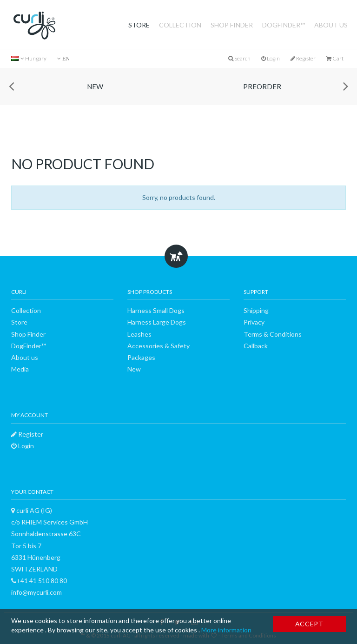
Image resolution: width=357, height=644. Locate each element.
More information (226, 630)
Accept (309, 624)
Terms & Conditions (273, 334)
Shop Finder (232, 25)
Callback (256, 346)
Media (20, 369)
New (95, 86)
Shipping (256, 310)
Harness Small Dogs (156, 310)
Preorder (262, 86)
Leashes (139, 334)
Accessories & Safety (159, 346)
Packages (141, 357)
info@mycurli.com (36, 592)
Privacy (254, 322)
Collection (180, 25)
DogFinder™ (284, 25)
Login (271, 58)
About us (331, 25)
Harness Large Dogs (157, 322)
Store (139, 25)
